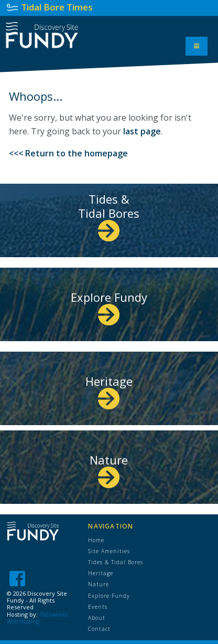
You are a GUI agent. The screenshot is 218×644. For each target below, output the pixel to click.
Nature (109, 468)
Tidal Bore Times (57, 7)
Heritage (109, 389)
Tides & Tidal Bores (109, 214)
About (97, 618)
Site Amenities (109, 551)
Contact (99, 629)
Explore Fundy (109, 305)
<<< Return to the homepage (68, 153)
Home (96, 540)
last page (142, 131)
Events (98, 607)
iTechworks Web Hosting (37, 618)
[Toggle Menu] (197, 46)
